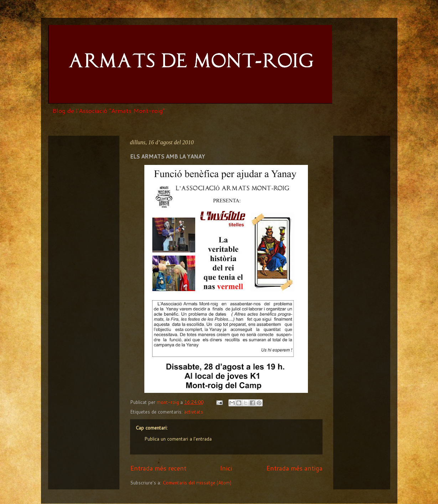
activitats (194, 412)
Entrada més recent (158, 468)
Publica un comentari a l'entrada (178, 439)
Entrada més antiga (294, 468)
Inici (226, 468)
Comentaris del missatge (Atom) (197, 483)
